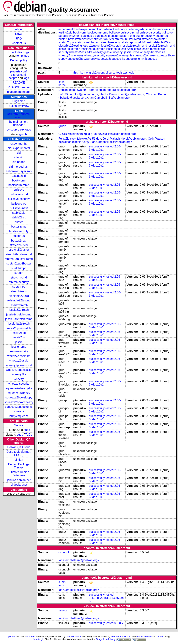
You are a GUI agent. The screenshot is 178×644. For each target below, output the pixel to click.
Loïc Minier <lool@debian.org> (78, 94)
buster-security (19, 231)
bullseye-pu (19, 204)
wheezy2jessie (19, 360)
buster (19, 222)
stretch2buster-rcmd (19, 254)
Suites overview (19, 106)
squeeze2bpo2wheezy (19, 402)
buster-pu (19, 236)
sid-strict (19, 157)
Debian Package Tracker (19, 466)
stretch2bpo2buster (19, 263)
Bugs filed (19, 101)
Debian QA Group (19, 447)
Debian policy (19, 60)
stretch (19, 273)
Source (19, 425)
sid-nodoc (19, 162)
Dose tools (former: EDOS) (19, 453)
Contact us (19, 43)
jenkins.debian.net (19, 480)
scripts (13, 78)
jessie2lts (19, 337)
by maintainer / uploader (19, 123)
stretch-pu (19, 287)
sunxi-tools (115, 73)
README (19, 83)
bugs (27, 430)
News (19, 34)
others (160, 636)
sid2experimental (19, 148)
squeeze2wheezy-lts (19, 388)
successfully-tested (101, 146)
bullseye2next (19, 208)
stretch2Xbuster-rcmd (19, 116)
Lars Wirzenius (74, 636)
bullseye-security (19, 199)
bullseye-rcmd (19, 194)
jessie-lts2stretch (19, 324)
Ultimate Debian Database (19, 474)
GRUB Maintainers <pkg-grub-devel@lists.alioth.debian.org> (97, 134)
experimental (19, 144)
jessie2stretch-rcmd (19, 314)
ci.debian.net (19, 485)
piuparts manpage (19, 92)
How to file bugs (19, 52)
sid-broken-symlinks (19, 171)
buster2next (19, 241)
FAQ (19, 38)
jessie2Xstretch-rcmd (19, 319)
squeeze (19, 411)
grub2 (93, 73)
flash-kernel (81, 73)
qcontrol (103, 73)
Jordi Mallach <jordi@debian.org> (124, 139)
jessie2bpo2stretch (19, 328)
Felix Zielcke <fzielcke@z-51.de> (80, 139)
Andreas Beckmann (121, 636)
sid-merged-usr (19, 167)
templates (23, 56)
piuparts (13, 636)
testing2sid (19, 176)
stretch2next (19, 291)
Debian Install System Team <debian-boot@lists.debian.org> (97, 90)
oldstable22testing (19, 300)
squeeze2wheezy (19, 393)
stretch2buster (19, 245)
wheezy (19, 379)
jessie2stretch (19, 305)
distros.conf (18, 75)
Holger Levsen (144, 636)
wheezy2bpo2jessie (19, 370)
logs (26, 78)
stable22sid (19, 217)
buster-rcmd (19, 227)
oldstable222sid (19, 296)
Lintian (19, 460)
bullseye (19, 190)
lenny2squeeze (19, 416)
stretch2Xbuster (19, 250)
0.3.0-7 (119, 623)
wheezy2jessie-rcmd (19, 365)
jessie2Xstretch (19, 310)
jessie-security (19, 351)
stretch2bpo (19, 268)
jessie (19, 342)
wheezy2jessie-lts (19, 356)
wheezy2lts (19, 374)
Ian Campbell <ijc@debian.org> (110, 98)
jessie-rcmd (19, 347)
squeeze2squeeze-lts (19, 407)
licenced (31, 636)
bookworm (19, 180)
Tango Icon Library (106, 639)
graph (23, 134)
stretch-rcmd (19, 277)
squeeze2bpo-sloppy (19, 397)
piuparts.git (37, 639)
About (19, 29)
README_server (19, 87)
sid (19, 153)
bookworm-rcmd (19, 185)
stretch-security (19, 282)
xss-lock (129, 73)
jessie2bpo (19, 333)
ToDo (29, 435)
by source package (19, 130)
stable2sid (19, 213)
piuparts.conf (18, 71)
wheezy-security (19, 384)
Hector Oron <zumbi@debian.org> (122, 94)
